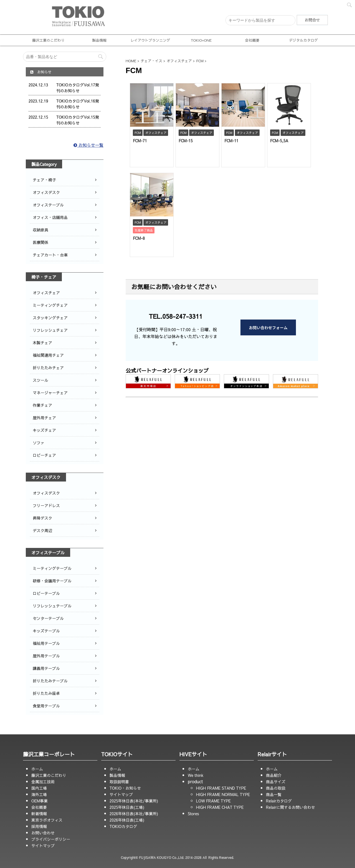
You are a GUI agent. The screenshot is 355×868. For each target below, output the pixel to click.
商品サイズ (276, 782)
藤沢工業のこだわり (48, 40)
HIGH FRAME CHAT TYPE (220, 807)
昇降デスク (42, 518)
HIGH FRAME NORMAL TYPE (223, 794)
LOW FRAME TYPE (213, 801)
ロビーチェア (44, 455)
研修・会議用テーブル (52, 581)
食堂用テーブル (46, 706)
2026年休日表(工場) (127, 820)
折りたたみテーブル (50, 681)
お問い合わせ (43, 833)
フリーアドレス (46, 505)
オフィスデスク (46, 192)
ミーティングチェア (50, 305)
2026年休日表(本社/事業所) (134, 814)
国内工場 (39, 788)
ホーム (37, 769)
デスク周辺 (42, 530)
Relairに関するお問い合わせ (291, 807)
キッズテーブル (46, 631)
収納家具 (40, 230)
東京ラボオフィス (47, 820)
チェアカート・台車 (50, 255)
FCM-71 (140, 141)
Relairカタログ (279, 801)
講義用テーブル (46, 668)
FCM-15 (186, 141)
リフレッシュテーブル (52, 606)
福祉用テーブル (46, 643)
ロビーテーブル (46, 593)
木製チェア (42, 343)
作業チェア (42, 405)
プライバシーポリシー (51, 839)
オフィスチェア (46, 293)
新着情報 (39, 814)
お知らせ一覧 (88, 145)
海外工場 (39, 794)
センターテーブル (48, 618)
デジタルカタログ (303, 40)
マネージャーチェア (50, 393)
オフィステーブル (48, 205)
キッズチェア (44, 430)
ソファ (39, 443)
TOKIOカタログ (123, 826)
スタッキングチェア (50, 318)
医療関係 (40, 242)
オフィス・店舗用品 (50, 217)
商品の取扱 (276, 788)
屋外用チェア (44, 418)
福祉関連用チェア (48, 355)
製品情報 (99, 40)
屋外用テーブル (46, 656)
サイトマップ (43, 845)
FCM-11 (231, 141)
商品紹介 (274, 775)
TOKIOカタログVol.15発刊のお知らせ (78, 120)
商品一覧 (274, 794)
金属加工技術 (43, 782)
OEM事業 (40, 801)
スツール (40, 380)
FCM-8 (139, 238)
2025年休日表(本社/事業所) (134, 801)
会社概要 (252, 40)
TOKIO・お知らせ (125, 788)
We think (196, 775)
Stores (193, 814)
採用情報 (39, 826)
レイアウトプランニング (150, 40)
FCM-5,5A (279, 141)
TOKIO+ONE (201, 40)
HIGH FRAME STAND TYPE (221, 788)
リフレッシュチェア (50, 330)
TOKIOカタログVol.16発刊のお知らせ (78, 104)
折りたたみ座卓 (46, 693)
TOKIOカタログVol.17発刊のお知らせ (78, 88)
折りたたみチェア (48, 368)
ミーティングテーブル (52, 568)
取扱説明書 (119, 782)
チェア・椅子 (44, 180)
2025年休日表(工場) (127, 807)
